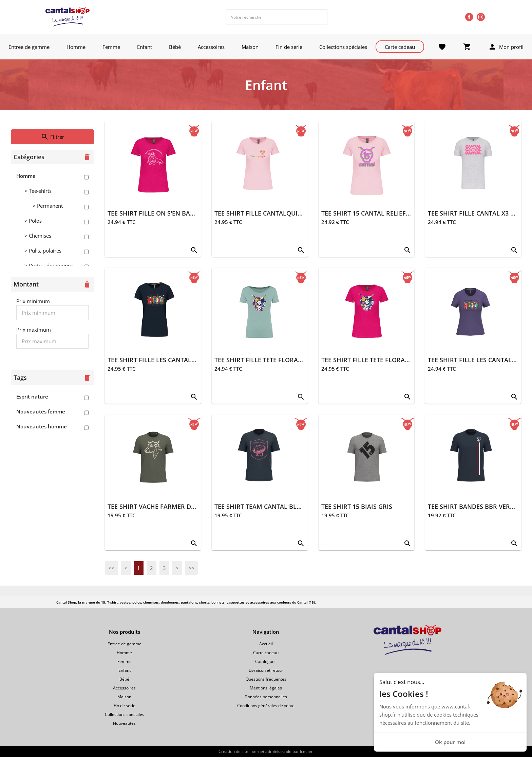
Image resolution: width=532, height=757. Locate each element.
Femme (111, 47)
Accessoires (211, 47)
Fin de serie (289, 47)
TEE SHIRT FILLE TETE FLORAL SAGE (266, 360)
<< (111, 568)
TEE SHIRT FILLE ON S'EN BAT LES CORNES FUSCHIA (183, 213)
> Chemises (38, 236)
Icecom (307, 751)
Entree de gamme (29, 47)
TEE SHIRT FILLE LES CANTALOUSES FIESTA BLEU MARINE (191, 360)
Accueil (266, 644)
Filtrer (52, 137)
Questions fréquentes (266, 679)
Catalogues (266, 661)
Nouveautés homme (42, 426)
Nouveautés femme (41, 411)
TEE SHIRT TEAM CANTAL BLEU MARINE (272, 506)
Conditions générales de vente (266, 706)
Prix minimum (33, 301)
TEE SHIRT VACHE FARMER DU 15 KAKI (163, 506)
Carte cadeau (400, 47)
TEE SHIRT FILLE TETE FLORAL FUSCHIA (378, 360)
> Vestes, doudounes (49, 265)
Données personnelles (266, 697)
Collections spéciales (343, 47)
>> (192, 568)
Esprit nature (32, 396)
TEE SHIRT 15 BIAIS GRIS (357, 506)
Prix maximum (34, 330)
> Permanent (48, 206)
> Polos (33, 221)
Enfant (145, 47)
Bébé (175, 47)
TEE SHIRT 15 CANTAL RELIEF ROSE (372, 213)
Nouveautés (124, 723)
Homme (76, 47)
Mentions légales (266, 688)
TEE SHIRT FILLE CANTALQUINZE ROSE (270, 213)
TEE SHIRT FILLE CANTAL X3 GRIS (476, 213)
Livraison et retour (266, 670)
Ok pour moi (450, 742)
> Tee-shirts (38, 191)
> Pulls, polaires (43, 251)
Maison (250, 47)
